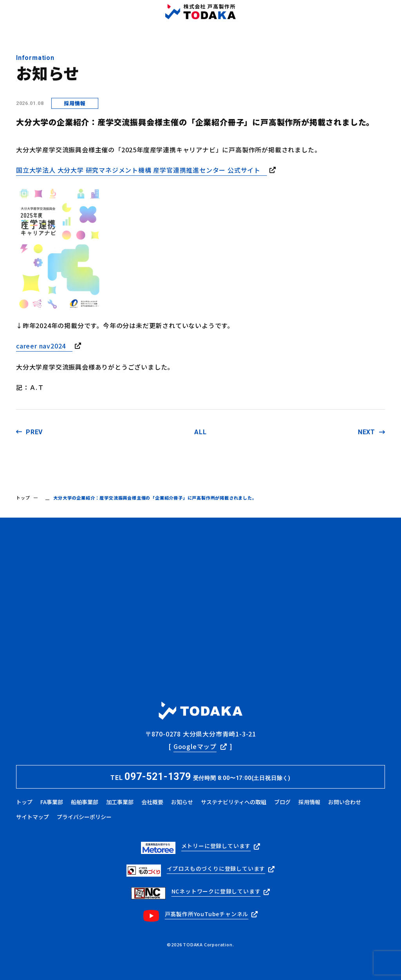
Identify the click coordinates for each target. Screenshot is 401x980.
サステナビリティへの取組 (234, 802)
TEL (200, 777)
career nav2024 (44, 346)
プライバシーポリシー (84, 817)
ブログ (282, 802)
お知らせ (182, 802)
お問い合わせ (345, 802)
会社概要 (152, 802)
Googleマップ (195, 746)
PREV (34, 432)
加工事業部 (120, 802)
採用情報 (309, 802)
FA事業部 (52, 802)
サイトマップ (33, 817)
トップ (23, 498)
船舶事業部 (85, 802)
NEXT (367, 432)
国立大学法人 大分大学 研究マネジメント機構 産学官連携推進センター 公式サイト (142, 170)
